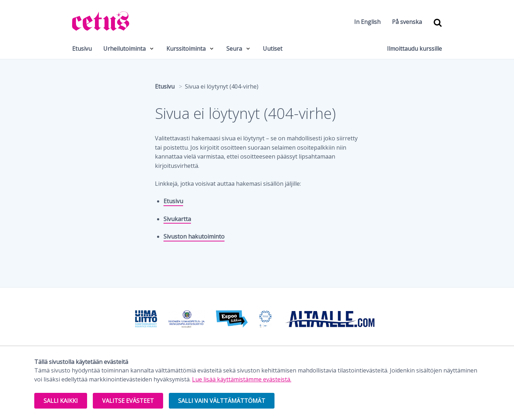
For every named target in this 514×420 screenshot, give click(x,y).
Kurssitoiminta (186, 49)
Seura (234, 49)
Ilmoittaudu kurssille (414, 49)
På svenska (407, 22)
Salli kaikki (61, 401)
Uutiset (273, 49)
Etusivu (82, 49)
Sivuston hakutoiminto (194, 236)
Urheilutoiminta (124, 49)
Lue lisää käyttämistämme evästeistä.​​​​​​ (242, 379)
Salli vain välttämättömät (222, 401)
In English (367, 22)
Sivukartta (177, 219)
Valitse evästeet (128, 401)
